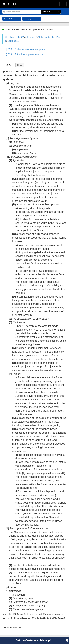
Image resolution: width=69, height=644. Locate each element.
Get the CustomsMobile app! (33, 640)
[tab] (9, 65)
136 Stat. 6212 (55, 618)
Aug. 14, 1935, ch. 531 (16, 614)
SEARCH (47, 12)
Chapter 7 (31, 37)
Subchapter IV (46, 37)
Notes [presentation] (20, 65)
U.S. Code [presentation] (9, 65)
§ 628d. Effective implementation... (25, 55)
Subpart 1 (13, 41)
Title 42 (20, 37)
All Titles (9, 37)
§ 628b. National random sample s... (26, 49)
